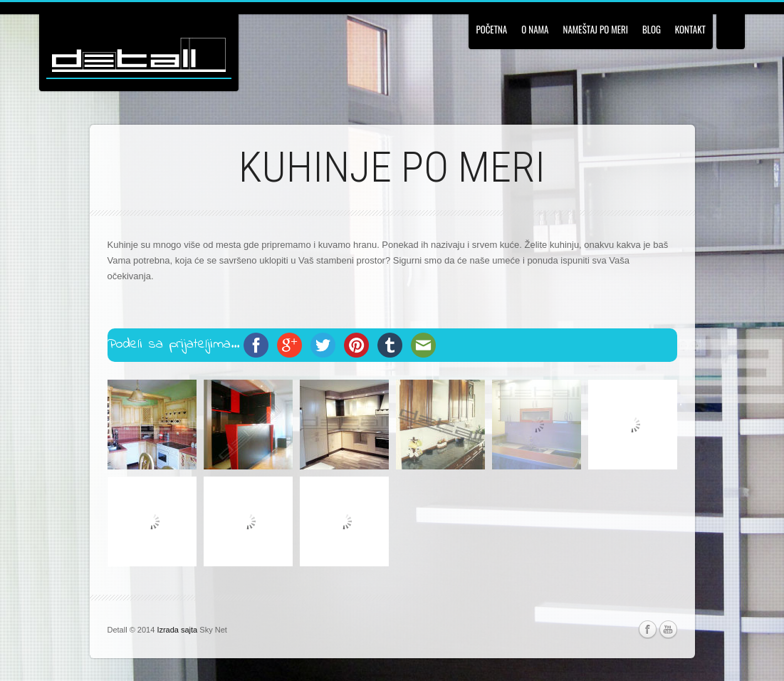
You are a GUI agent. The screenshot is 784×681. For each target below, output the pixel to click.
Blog (652, 29)
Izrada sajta (177, 630)
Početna (491, 29)
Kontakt (690, 29)
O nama (535, 29)
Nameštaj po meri (596, 29)
